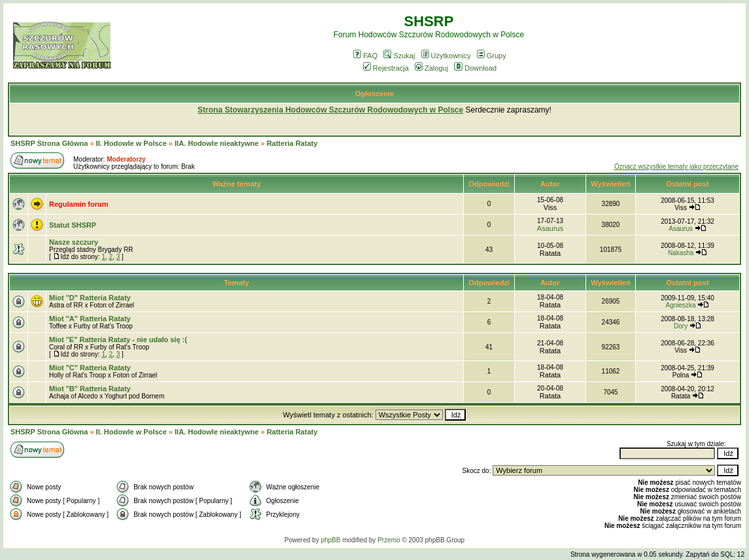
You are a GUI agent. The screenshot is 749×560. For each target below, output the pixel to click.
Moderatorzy (126, 159)
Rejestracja (386, 68)
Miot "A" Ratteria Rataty (90, 319)
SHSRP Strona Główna (49, 143)
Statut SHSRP (73, 225)
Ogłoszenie (375, 94)
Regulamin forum (78, 204)
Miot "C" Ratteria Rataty (90, 368)
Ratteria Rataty (292, 143)
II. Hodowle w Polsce (131, 143)
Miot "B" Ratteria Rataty (90, 389)
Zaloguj (431, 68)
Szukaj (399, 56)
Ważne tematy (236, 184)
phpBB (330, 540)
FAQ (365, 56)
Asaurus (550, 228)
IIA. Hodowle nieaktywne (217, 143)
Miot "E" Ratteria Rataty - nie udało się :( (118, 340)
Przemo (389, 540)
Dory (681, 326)
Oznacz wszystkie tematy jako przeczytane (676, 166)
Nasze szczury (74, 242)
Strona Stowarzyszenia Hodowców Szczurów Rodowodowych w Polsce (330, 110)
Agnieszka (681, 305)
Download (475, 68)
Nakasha (681, 253)
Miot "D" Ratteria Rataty (90, 298)
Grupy (492, 56)
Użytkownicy (446, 56)
